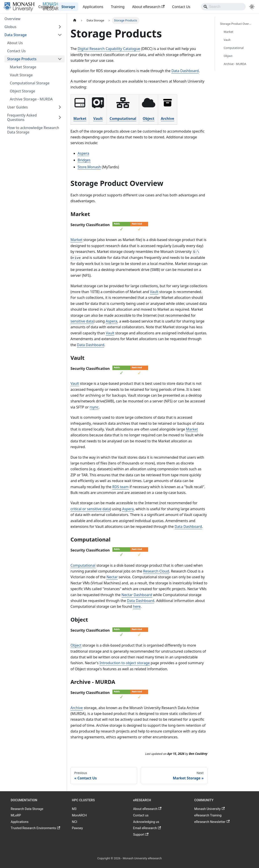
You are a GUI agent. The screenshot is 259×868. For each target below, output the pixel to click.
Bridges (84, 160)
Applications (93, 7)
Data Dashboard (185, 71)
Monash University (209, 809)
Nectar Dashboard (137, 595)
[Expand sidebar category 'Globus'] (60, 27)
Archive (168, 119)
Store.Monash (89, 167)
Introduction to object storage (125, 663)
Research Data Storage (27, 809)
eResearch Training (208, 815)
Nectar (112, 577)
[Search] (223, 7)
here (137, 606)
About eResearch (148, 7)
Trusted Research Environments (35, 828)
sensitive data (82, 321)
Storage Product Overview (237, 24)
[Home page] (75, 20)
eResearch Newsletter (212, 822)
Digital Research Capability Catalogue (109, 49)
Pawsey (77, 828)
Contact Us (181, 7)
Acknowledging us (146, 822)
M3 (74, 809)
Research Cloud (156, 571)
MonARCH (79, 815)
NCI (75, 822)
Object (149, 119)
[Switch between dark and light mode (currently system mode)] (252, 7)
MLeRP (16, 815)
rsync (94, 407)
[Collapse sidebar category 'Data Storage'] (60, 35)
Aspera (83, 153)
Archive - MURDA (235, 64)
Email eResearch (147, 828)
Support (141, 835)
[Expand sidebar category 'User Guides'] (60, 107)
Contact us (141, 815)
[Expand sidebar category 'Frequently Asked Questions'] (60, 117)
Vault (98, 119)
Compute (46, 7)
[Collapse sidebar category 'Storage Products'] (60, 59)
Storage (68, 7)
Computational (123, 119)
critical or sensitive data (90, 509)
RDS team (120, 487)
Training (118, 7)
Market (80, 119)
